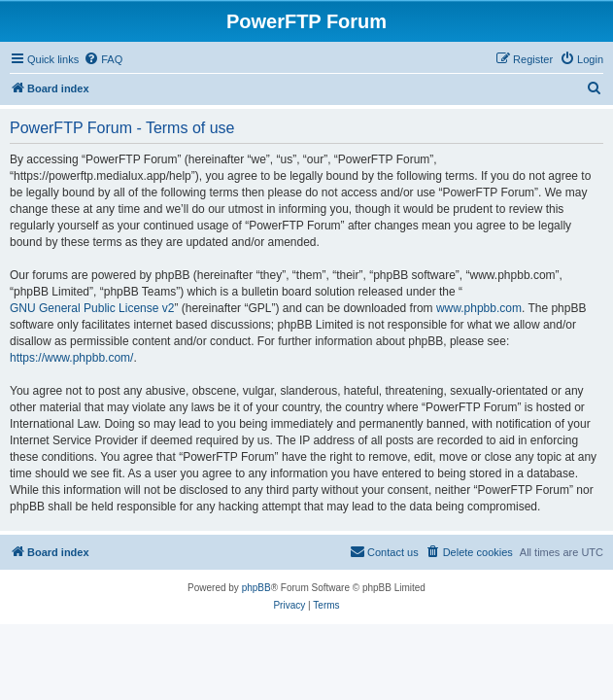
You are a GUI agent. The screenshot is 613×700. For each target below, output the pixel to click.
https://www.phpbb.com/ (71, 358)
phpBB (256, 588)
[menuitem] (103, 59)
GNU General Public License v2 (92, 308)
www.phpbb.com (479, 308)
